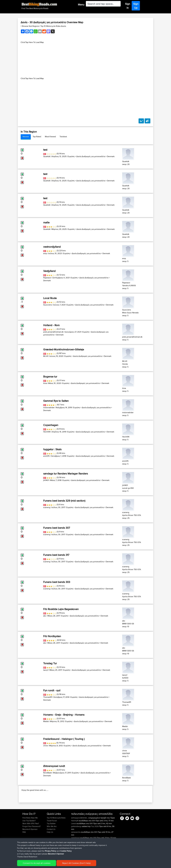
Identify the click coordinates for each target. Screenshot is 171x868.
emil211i (46, 456)
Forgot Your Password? (32, 842)
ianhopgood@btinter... (80, 833)
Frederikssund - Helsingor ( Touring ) (64, 739)
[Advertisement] (85, 60)
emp (45, 253)
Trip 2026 (95, 842)
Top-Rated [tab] (37, 137)
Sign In (128, 6)
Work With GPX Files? (31, 839)
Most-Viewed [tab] (50, 137)
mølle (46, 222)
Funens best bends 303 (57, 582)
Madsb (46, 721)
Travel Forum (52, 836)
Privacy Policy (54, 864)
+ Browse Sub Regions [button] (30, 26)
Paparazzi (47, 278)
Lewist (74, 839)
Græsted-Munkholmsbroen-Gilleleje (64, 349)
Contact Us (51, 845)
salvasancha (76, 847)
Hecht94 (47, 432)
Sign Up (136, 6)
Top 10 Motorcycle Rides (56, 833)
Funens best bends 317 (56, 555)
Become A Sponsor (30, 845)
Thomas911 (48, 697)
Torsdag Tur (50, 663)
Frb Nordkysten (52, 636)
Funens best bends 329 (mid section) (64, 501)
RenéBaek (47, 773)
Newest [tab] (26, 137)
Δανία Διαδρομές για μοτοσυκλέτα (91, 156)
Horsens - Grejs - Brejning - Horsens (64, 715)
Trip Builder (51, 839)
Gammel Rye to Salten (56, 401)
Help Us (50, 847)
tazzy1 (46, 670)
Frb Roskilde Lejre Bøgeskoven (61, 609)
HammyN (75, 836)
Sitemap (45, 864)
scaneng (47, 507)
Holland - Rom (51, 325)
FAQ (24, 847)
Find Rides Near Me (30, 833)
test (45, 150)
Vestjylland (49, 271)
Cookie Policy (66, 864)
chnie (46, 746)
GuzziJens (48, 305)
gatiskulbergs (77, 842)
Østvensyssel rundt (54, 766)
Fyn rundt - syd (52, 690)
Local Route (50, 298)
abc (45, 616)
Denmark (111, 156)
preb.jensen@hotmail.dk (53, 332)
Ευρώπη (71, 156)
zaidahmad (76, 853)
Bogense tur (50, 377)
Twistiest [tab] (63, 137)
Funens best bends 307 (57, 528)
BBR (94, 836)
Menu (81, 5)
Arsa (45, 383)
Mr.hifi (46, 356)
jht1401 (46, 480)
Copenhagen (51, 425)
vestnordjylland (52, 247)
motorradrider (49, 407)
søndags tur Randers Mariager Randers (66, 474)
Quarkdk (47, 156)
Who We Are (52, 842)
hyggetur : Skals (52, 449)
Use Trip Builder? (29, 836)
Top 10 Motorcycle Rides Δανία (53, 26)
